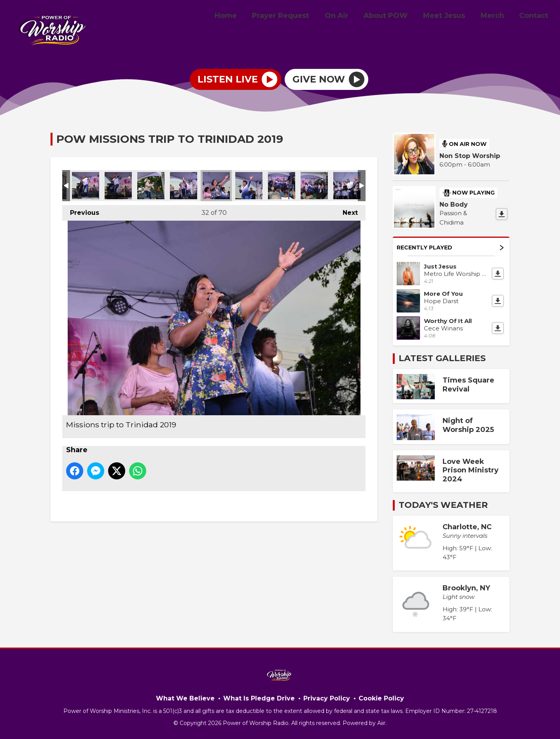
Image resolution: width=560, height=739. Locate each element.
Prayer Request (297, 17)
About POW (396, 17)
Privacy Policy (327, 698)
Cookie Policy (381, 698)
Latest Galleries (442, 358)
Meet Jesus (451, 17)
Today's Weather (443, 505)
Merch (497, 17)
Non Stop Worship (470, 156)
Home (245, 17)
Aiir (381, 723)
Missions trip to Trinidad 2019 (86, 186)
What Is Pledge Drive (259, 698)
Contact (535, 17)
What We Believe (185, 698)
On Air (350, 17)
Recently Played (450, 248)
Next (346, 211)
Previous (81, 211)
